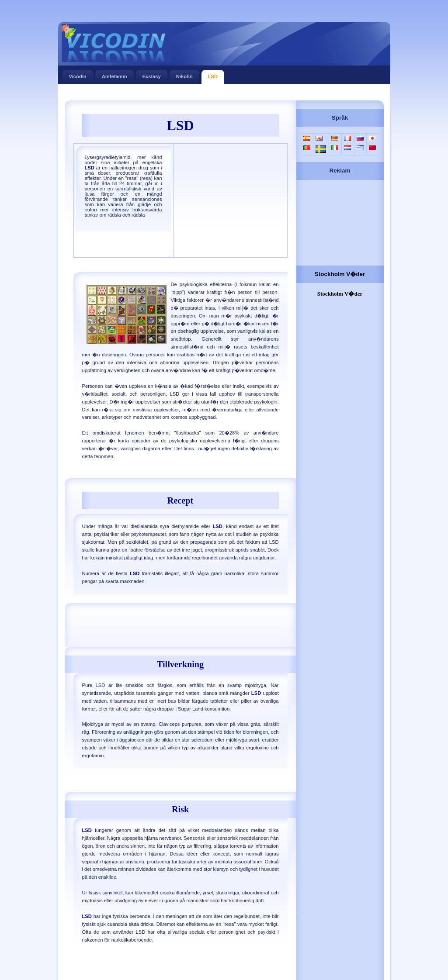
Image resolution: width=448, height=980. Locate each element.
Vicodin (78, 74)
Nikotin (184, 74)
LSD (213, 74)
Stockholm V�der (340, 274)
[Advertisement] (224, 93)
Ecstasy (152, 74)
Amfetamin (115, 74)
